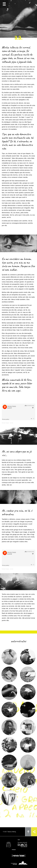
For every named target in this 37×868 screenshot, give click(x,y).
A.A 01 (12, 423)
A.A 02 (12, 569)
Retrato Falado (5, 423)
